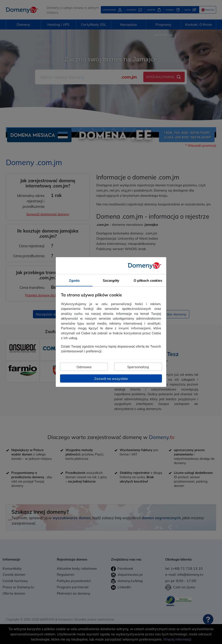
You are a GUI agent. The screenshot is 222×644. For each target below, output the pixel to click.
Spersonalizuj (138, 367)
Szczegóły (111, 280)
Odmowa (84, 367)
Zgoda (74, 280)
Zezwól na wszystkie (111, 378)
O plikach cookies (148, 280)
